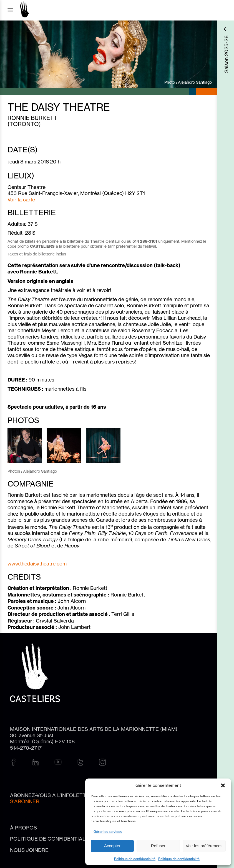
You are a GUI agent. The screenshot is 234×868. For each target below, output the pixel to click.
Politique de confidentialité (135, 859)
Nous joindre (29, 850)
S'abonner (25, 801)
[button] (223, 785)
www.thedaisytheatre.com (37, 564)
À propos (23, 828)
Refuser (158, 846)
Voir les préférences (204, 846)
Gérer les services (108, 832)
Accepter (112, 846)
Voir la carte (21, 199)
